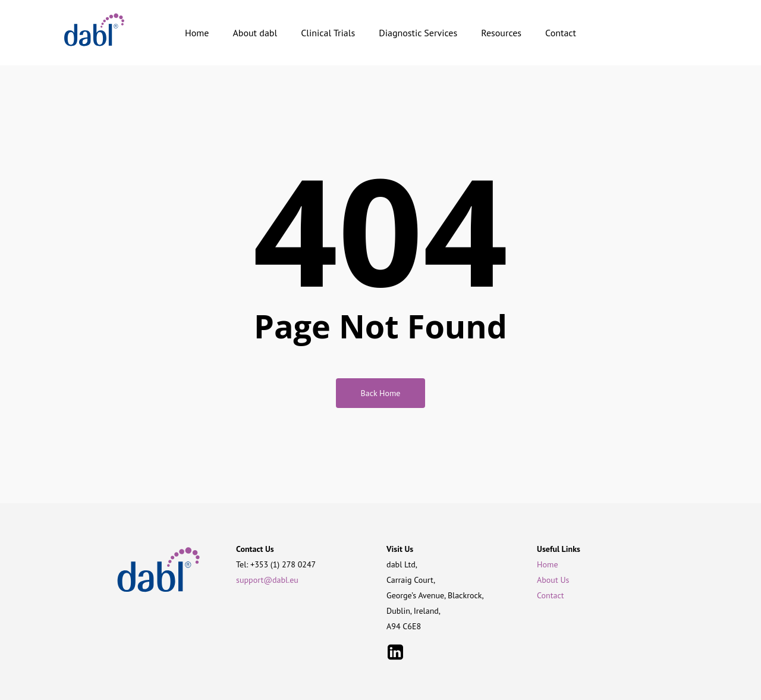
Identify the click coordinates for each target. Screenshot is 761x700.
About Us (553, 580)
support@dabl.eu (267, 580)
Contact (550, 595)
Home (547, 564)
